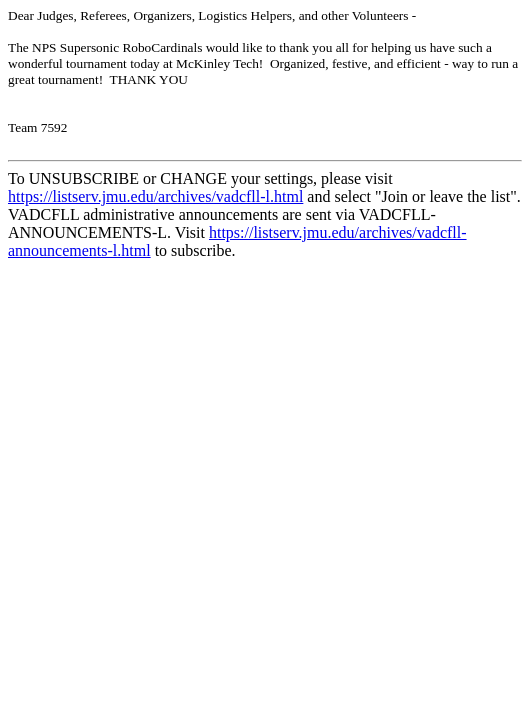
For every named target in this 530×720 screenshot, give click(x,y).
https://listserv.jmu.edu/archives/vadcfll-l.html (155, 196)
